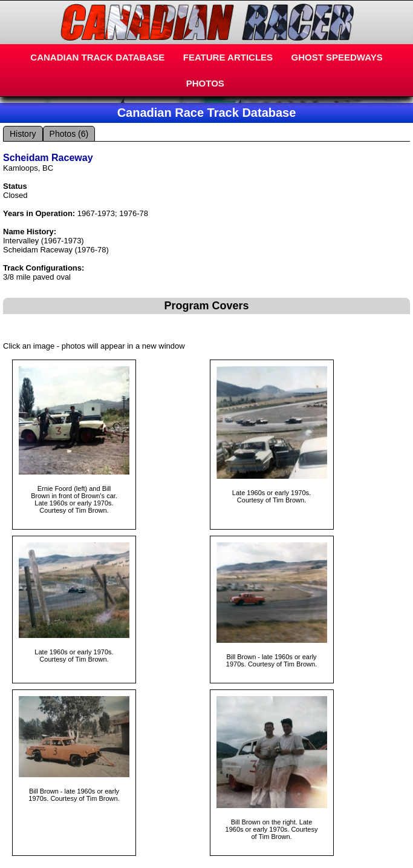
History (23, 134)
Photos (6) (69, 134)
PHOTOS (205, 83)
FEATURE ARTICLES (228, 57)
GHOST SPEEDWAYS (337, 57)
